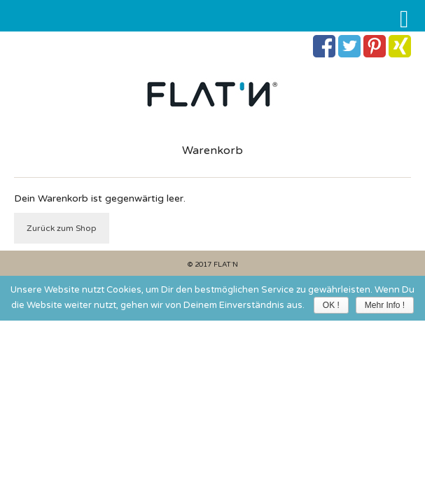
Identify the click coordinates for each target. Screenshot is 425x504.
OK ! (331, 305)
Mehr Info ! (385, 305)
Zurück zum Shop (62, 228)
